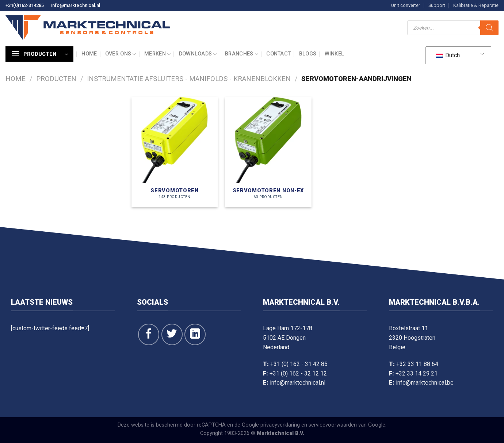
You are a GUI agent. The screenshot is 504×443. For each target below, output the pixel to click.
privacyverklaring (280, 425)
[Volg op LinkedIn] (195, 334)
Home (89, 54)
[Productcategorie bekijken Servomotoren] (175, 152)
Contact (278, 54)
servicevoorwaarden (333, 425)
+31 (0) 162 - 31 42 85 (299, 364)
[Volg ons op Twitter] (172, 334)
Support (437, 5)
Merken (157, 54)
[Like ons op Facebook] (149, 334)
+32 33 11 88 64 (417, 364)
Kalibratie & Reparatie (476, 5)
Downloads (198, 54)
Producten (56, 79)
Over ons (121, 54)
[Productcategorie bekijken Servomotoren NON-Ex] (268, 152)
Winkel (335, 54)
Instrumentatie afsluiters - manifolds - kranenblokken (189, 79)
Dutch (448, 55)
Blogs (308, 54)
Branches (242, 54)
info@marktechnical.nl (76, 5)
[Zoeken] (489, 28)
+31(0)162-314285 (25, 5)
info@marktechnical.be (425, 383)
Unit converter (406, 5)
